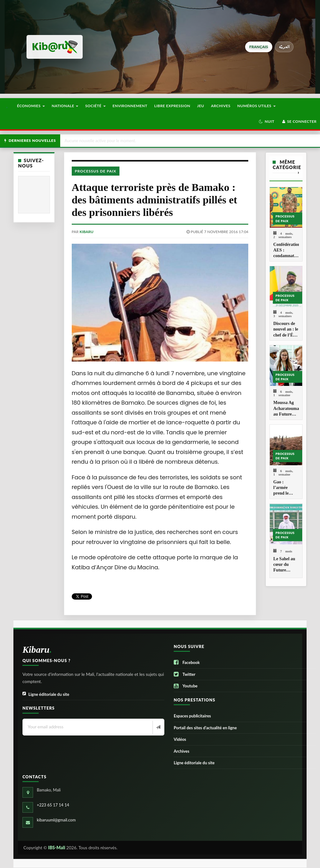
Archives (221, 106)
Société (95, 106)
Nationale (65, 106)
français (259, 47)
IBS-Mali (57, 848)
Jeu (201, 106)
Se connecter (299, 121)
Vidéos (180, 739)
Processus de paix (96, 171)
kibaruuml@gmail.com (56, 820)
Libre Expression (172, 106)
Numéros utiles (257, 106)
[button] (267, 122)
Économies (31, 106)
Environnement (130, 106)
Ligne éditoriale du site (46, 694)
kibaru (86, 232)
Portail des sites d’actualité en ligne (205, 728)
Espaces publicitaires (192, 716)
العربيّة (284, 47)
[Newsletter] (158, 727)
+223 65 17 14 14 (53, 805)
